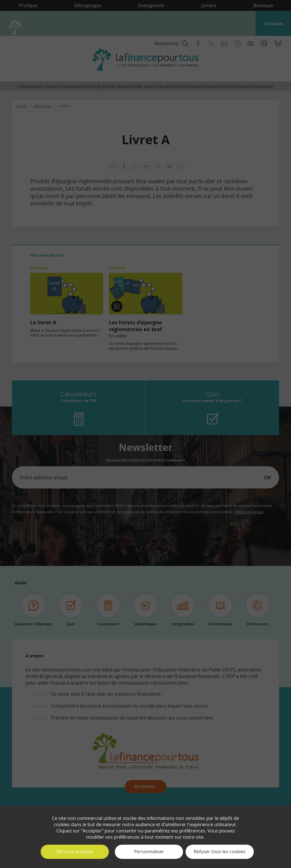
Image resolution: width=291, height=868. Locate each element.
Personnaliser (149, 851)
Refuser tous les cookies (220, 851)
